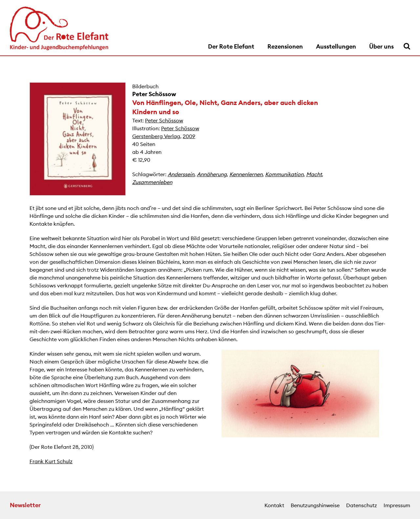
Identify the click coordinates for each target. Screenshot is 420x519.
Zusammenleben (152, 182)
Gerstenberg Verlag (156, 136)
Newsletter (25, 505)
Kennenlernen (246, 174)
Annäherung (212, 174)
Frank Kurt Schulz (51, 461)
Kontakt (274, 505)
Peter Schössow (154, 94)
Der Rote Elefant (231, 46)
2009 (189, 136)
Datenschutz (362, 505)
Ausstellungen (336, 46)
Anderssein (181, 174)
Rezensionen (285, 46)
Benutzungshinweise (315, 505)
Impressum (397, 505)
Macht (314, 174)
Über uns (381, 46)
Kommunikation (284, 174)
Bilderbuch (145, 86)
